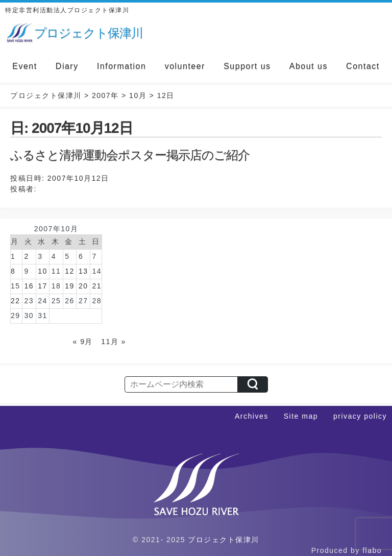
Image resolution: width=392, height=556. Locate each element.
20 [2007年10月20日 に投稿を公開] (83, 286)
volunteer (185, 66)
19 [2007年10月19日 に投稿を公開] (70, 286)
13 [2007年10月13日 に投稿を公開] (83, 271)
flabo (372, 550)
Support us (247, 66)
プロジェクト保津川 (224, 540)
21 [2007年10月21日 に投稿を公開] (97, 286)
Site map (301, 416)
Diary (67, 66)
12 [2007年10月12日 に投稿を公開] (70, 271)
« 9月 (83, 342)
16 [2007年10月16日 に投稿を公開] (29, 286)
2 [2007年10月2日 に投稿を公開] (27, 256)
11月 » (114, 342)
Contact (363, 66)
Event (24, 66)
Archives (252, 416)
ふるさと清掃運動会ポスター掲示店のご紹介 (130, 155)
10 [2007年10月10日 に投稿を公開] (43, 271)
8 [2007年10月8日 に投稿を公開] (13, 271)
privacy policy (360, 416)
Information (122, 66)
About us (309, 66)
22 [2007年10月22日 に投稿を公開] (16, 301)
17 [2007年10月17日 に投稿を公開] (43, 286)
